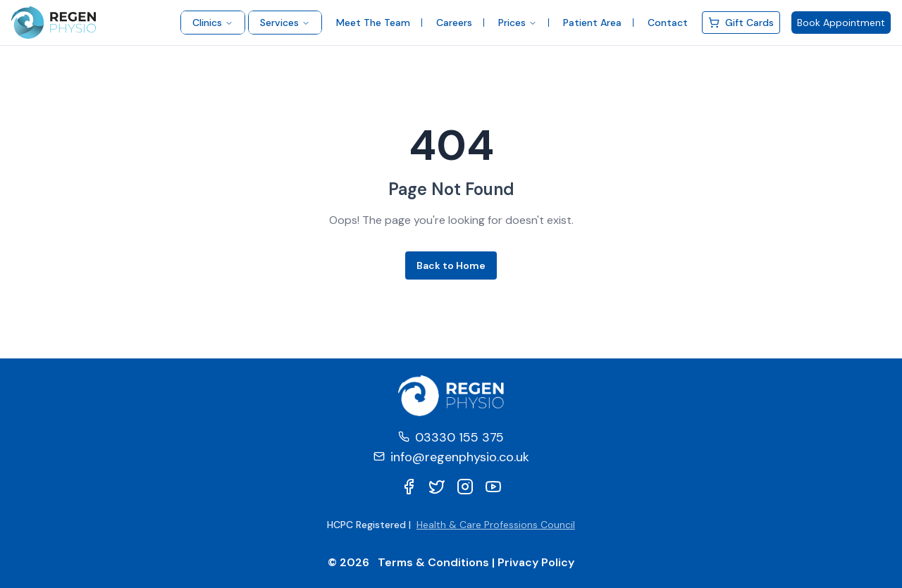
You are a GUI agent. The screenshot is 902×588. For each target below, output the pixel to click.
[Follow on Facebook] (409, 487)
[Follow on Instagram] (465, 487)
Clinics (213, 23)
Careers (454, 23)
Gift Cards (741, 23)
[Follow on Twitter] (437, 487)
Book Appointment (841, 23)
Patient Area (592, 23)
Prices (518, 23)
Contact (668, 23)
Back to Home (451, 265)
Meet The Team (373, 23)
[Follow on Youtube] (493, 487)
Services (285, 23)
